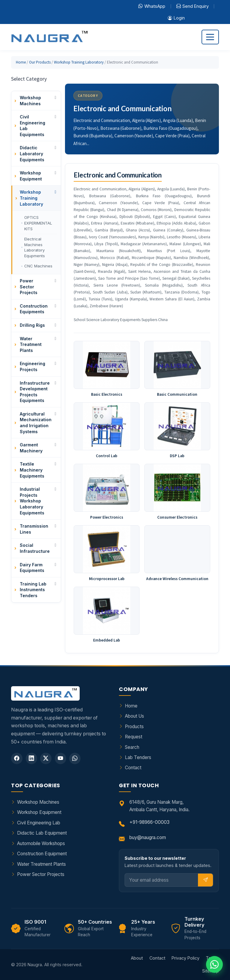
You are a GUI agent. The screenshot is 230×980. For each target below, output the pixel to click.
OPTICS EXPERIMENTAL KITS (38, 223)
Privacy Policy (186, 958)
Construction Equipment (42, 854)
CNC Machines (38, 266)
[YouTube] (60, 758)
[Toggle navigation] (210, 37)
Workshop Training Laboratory (79, 62)
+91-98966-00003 (149, 822)
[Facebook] (17, 758)
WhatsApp (152, 6)
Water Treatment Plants (41, 864)
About (137, 958)
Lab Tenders (138, 757)
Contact (133, 768)
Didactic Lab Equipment (42, 833)
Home (21, 62)
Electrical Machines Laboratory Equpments (35, 247)
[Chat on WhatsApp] (214, 964)
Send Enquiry (193, 6)
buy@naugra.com (148, 837)
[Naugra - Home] (49, 37)
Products (134, 727)
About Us (134, 716)
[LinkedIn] (31, 758)
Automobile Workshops (41, 843)
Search (132, 747)
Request (134, 737)
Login (176, 18)
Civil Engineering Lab (39, 823)
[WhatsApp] (75, 758)
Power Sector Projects (41, 874)
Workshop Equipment (39, 812)
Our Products (40, 62)
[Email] (162, 880)
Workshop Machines (38, 802)
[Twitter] (46, 758)
